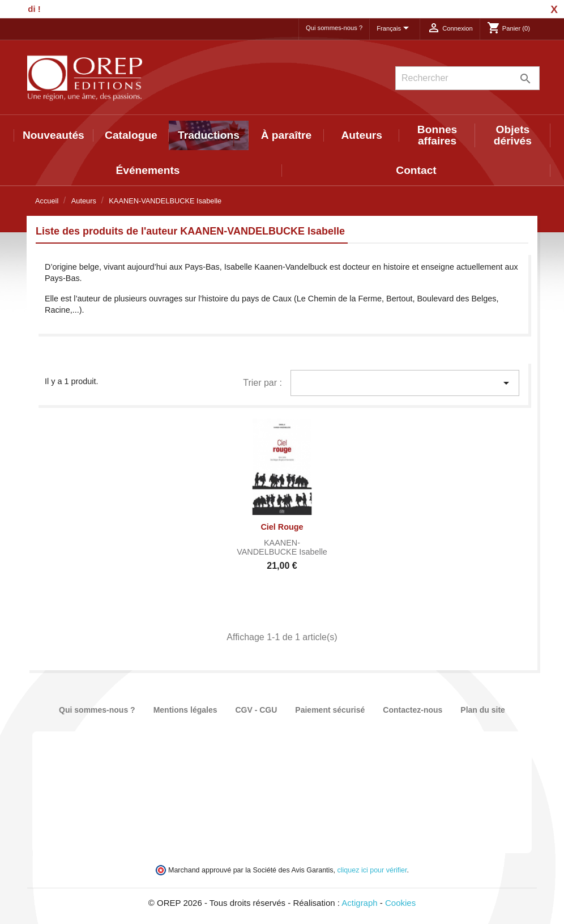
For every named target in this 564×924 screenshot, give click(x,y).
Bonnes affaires (437, 135)
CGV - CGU (256, 710)
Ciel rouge (282, 527)
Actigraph (359, 903)
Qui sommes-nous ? (334, 28)
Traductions (209, 135)
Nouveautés (54, 135)
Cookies (400, 903)
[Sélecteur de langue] (395, 29)
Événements (148, 170)
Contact (416, 170)
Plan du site (483, 710)
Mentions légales (185, 710)
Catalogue (131, 135)
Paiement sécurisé (330, 710)
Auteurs (362, 135)
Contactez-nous (413, 710)
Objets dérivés (513, 135)
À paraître (287, 135)
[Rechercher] (467, 78)
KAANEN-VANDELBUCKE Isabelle (282, 547)
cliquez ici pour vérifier (372, 870)
